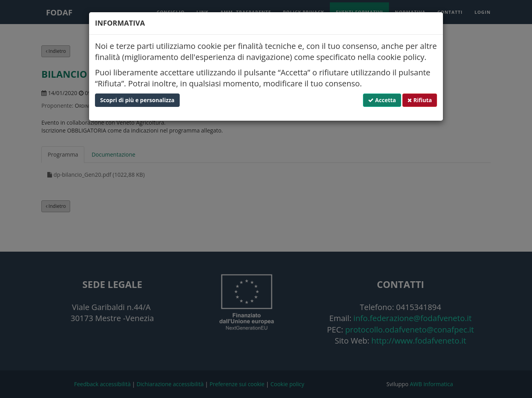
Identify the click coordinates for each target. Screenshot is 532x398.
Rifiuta (420, 100)
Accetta (382, 100)
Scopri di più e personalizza (137, 100)
